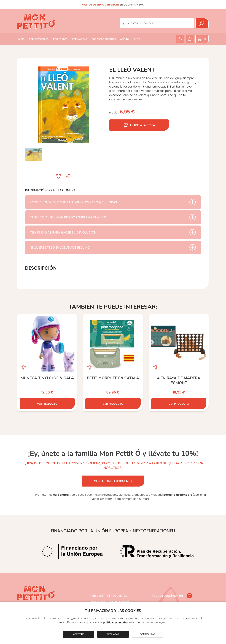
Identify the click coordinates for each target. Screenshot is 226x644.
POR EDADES (60, 39)
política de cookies (115, 622)
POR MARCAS (79, 39)
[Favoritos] (190, 39)
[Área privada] (180, 39)
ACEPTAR (78, 634)
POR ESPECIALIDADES (104, 39)
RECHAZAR (113, 634)
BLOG (137, 39)
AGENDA (125, 39)
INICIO (21, 39)
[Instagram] (189, 596)
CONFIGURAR (148, 634)
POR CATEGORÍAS (39, 39)
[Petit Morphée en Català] (113, 363)
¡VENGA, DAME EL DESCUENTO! (113, 481)
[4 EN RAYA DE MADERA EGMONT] (179, 363)
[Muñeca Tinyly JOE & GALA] (47, 363)
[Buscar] (202, 23)
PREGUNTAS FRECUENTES (109, 596)
